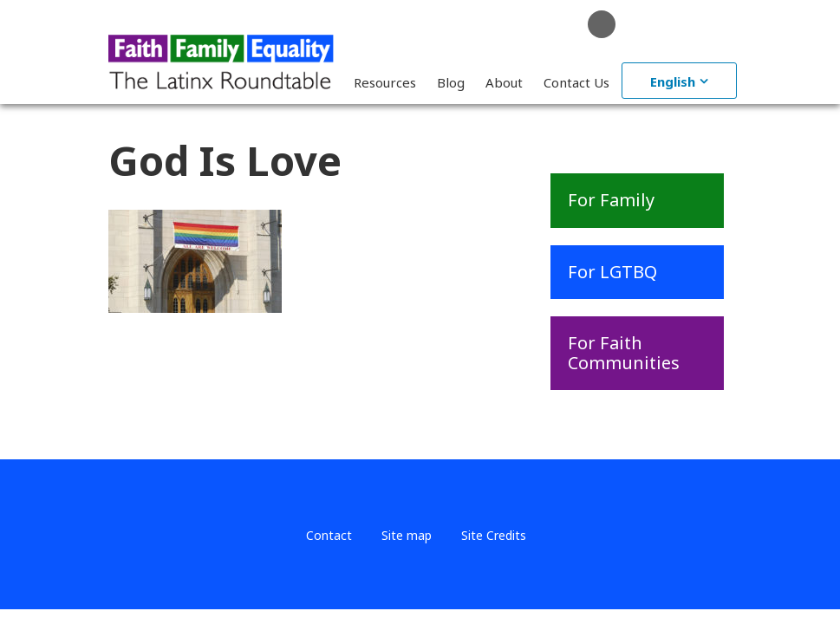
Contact (329, 535)
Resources (385, 82)
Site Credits (494, 535)
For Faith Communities (624, 353)
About (504, 82)
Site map (407, 535)
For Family (611, 200)
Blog (451, 82)
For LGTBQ (612, 272)
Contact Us (576, 82)
